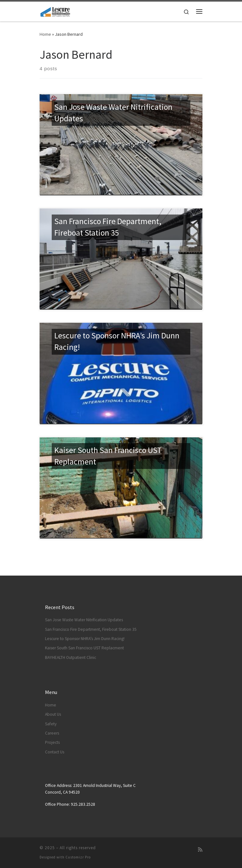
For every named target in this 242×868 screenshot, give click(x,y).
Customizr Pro (78, 857)
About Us (53, 714)
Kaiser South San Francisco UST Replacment (84, 648)
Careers (52, 733)
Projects (52, 742)
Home (45, 34)
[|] (55, 11)
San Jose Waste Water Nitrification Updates (84, 620)
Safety (51, 724)
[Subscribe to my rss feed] (200, 850)
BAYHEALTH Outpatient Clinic (71, 657)
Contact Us (55, 752)
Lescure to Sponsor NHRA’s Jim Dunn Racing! (85, 639)
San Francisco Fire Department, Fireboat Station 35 (91, 629)
